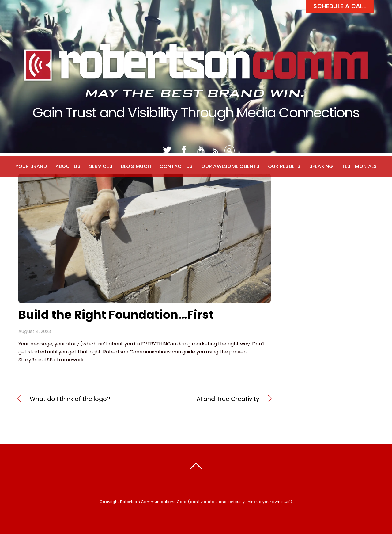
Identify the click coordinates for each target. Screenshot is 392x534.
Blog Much (136, 166)
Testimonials (359, 166)
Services (101, 166)
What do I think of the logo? (70, 399)
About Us (68, 166)
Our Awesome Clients (230, 166)
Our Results (284, 166)
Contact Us (176, 166)
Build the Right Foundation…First (116, 315)
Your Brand (31, 166)
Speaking (321, 166)
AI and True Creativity (206, 399)
